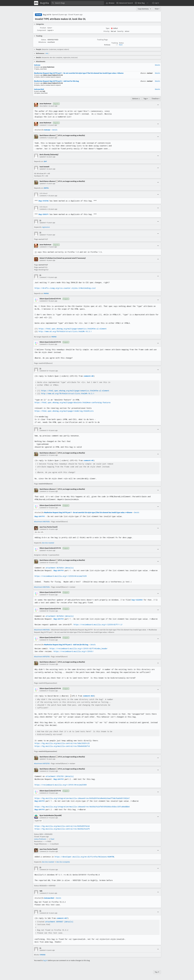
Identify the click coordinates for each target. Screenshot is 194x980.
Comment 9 (43, 344)
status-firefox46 (40, 839)
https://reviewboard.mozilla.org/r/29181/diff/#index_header (79, 649)
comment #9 (89, 460)
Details (157, 65)
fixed (121, 45)
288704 (46, 188)
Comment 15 (44, 529)
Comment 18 (44, 611)
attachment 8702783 (55, 776)
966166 (46, 293)
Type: (108, 28)
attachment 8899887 (54, 922)
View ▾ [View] (157, 9)
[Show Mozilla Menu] (36, 3)
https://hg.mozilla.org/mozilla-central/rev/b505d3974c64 (62, 826)
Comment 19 (44, 640)
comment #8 (89, 376)
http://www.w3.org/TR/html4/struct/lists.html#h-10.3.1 (65, 331)
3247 (45, 161)
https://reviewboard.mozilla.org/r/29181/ (74, 651)
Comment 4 (43, 209)
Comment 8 (43, 301)
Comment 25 (44, 851)
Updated (43, 157)
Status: (44, 40)
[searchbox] (77, 3)
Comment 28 (44, 913)
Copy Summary (143, 9)
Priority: (107, 31)
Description (44, 106)
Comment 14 (44, 508)
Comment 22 (44, 771)
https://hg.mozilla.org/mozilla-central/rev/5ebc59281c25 (62, 743)
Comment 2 (43, 138)
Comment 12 (44, 455)
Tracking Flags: (102, 40)
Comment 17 (44, 595)
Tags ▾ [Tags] (146, 99)
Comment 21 (44, 691)
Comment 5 (43, 247)
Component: (42, 30)
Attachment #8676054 (42, 522)
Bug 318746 (44, 201)
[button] (155, 3)
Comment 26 (44, 870)
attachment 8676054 (55, 568)
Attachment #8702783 (42, 657)
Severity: (120, 31)
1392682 (43, 955)
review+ (150, 73)
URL (47, 53)
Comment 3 (43, 196)
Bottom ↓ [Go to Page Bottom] (136, 99)
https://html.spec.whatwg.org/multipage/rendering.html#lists (64, 411)
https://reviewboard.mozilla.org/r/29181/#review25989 (61, 785)
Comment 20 (44, 664)
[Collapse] (158, 105)
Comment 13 (44, 491)
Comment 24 (44, 818)
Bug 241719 (47, 15)
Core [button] (50, 28)
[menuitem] (110, 3)
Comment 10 (44, 371)
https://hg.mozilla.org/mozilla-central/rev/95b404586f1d (62, 746)
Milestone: (42, 42)
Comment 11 (44, 430)
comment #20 (88, 696)
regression (46, 227)
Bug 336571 (44, 214)
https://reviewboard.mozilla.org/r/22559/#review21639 (61, 576)
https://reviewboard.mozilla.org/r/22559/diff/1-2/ (98, 625)
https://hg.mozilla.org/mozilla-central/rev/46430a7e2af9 (62, 829)
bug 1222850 (137, 600)
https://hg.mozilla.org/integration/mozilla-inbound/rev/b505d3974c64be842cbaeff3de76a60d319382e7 (82, 798)
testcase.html (39, 89)
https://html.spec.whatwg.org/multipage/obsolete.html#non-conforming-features (73, 403)
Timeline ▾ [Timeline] (156, 99)
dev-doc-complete (63, 862)
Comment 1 (43, 125)
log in (45, 960)
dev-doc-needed (48, 543)
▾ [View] (151, 9)
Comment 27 (44, 893)
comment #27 (62, 918)
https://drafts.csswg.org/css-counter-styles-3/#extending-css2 (65, 288)
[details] (69, 568)
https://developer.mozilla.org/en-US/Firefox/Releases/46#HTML (85, 857)
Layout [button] (51, 30)
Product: (43, 28)
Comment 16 (44, 563)
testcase (37, 65)
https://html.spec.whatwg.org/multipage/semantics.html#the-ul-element (73, 329)
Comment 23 (44, 793)
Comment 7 (43, 277)
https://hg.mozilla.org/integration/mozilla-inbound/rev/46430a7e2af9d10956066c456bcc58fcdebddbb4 (82, 807)
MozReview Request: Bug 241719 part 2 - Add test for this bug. (57, 81)
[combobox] (77, 3)
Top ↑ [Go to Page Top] (157, 972)
